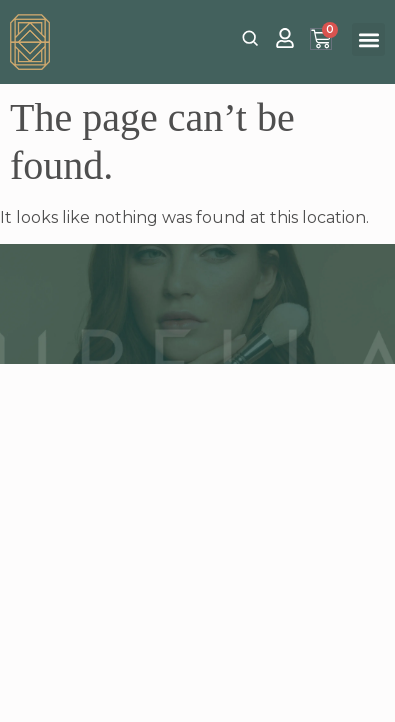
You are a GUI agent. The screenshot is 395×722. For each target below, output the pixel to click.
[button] (368, 39)
